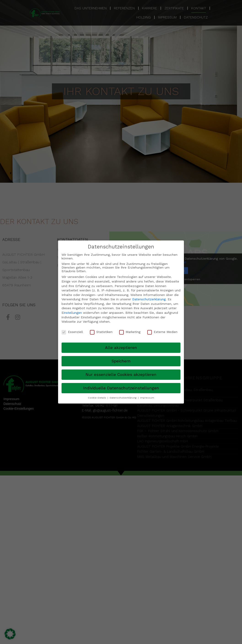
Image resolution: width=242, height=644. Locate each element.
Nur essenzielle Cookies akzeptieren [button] (121, 375)
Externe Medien (162, 332)
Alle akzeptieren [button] (121, 348)
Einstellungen (72, 313)
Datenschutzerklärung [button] (124, 398)
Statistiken (101, 332)
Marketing (130, 332)
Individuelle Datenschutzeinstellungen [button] (121, 388)
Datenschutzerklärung (149, 299)
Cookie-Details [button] (97, 398)
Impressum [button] (147, 398)
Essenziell (72, 332)
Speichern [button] (121, 361)
